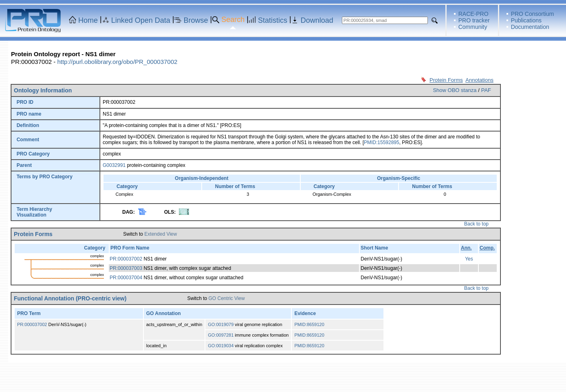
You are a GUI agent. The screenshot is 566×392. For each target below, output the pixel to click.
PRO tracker (474, 20)
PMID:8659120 (309, 324)
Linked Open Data (141, 20)
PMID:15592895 (382, 142)
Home (88, 20)
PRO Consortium (533, 14)
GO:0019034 (221, 346)
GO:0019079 (221, 324)
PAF (486, 90)
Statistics (273, 20)
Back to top (476, 224)
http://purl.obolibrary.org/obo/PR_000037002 (117, 62)
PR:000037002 (126, 259)
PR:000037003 (126, 268)
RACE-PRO (474, 14)
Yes (469, 259)
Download (317, 20)
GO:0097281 (221, 335)
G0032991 (114, 165)
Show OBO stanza (455, 90)
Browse (196, 20)
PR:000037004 (126, 278)
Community (473, 27)
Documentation (530, 27)
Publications (526, 20)
